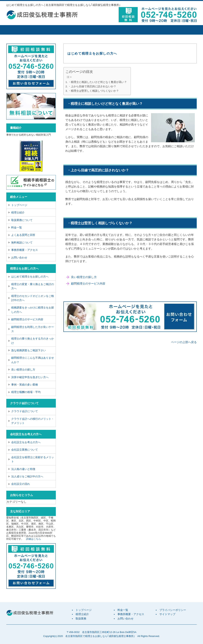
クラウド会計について (25, 411)
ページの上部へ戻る (184, 342)
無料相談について (22, 242)
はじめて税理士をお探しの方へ (30, 277)
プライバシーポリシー (173, 610)
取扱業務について (22, 220)
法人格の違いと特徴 (23, 469)
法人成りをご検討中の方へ (27, 476)
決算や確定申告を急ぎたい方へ (30, 377)
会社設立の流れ (21, 484)
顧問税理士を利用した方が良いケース (33, 329)
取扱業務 (83, 30)
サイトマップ (167, 614)
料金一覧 (116, 30)
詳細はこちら (34, 539)
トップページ (21, 30)
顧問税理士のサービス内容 (88, 283)
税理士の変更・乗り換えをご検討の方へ (33, 286)
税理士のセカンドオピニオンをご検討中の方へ (33, 298)
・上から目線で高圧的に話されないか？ (92, 86)
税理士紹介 (51, 30)
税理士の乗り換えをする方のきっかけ (33, 341)
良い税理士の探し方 (84, 277)
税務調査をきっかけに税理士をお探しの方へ (33, 310)
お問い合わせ (19, 258)
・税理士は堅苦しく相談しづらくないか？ (94, 91)
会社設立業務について (25, 450)
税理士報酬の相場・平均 (26, 392)
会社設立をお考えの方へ (26, 442)
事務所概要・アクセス (148, 30)
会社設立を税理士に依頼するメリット (33, 459)
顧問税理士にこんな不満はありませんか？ (33, 360)
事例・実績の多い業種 (25, 385)
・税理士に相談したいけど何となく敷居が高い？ (98, 82)
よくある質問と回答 (23, 235)
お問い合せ (181, 30)
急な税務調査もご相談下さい (29, 350)
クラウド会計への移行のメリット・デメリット (33, 421)
